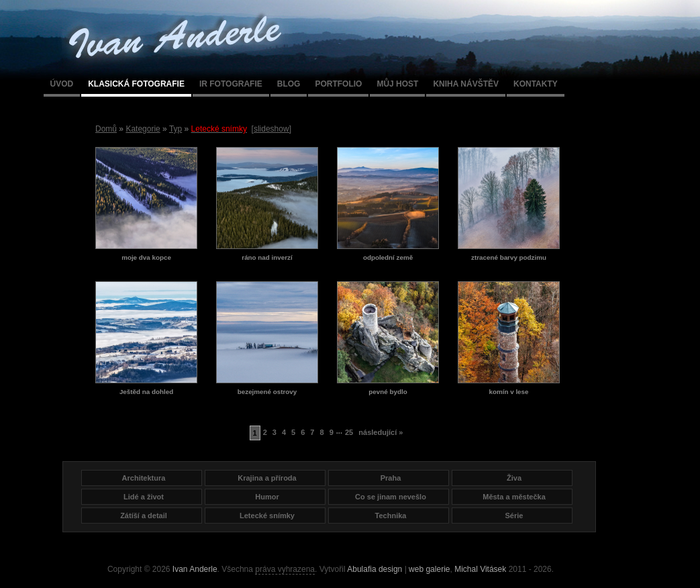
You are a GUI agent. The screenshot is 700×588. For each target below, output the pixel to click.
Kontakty (536, 84)
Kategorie (143, 129)
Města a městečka (514, 497)
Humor (267, 497)
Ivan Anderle (195, 569)
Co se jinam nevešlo (391, 497)
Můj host (397, 84)
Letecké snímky (267, 516)
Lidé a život (144, 497)
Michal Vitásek (480, 569)
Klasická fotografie (136, 84)
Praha (391, 478)
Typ (176, 129)
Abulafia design (374, 569)
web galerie (429, 569)
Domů (106, 129)
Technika (391, 516)
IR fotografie (231, 84)
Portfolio (338, 84)
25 (349, 432)
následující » (381, 432)
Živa (514, 478)
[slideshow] (271, 129)
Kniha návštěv (466, 84)
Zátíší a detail (144, 516)
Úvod (62, 84)
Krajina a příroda (267, 478)
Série (514, 516)
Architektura (144, 478)
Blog (289, 84)
